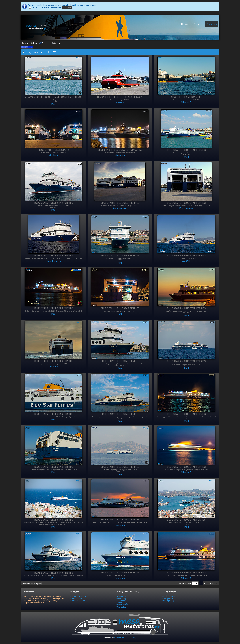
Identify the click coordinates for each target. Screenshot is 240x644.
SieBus (120, 103)
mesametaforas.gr (78, 596)
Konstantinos (120, 208)
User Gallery (122, 607)
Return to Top (76, 598)
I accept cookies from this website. (47, 7)
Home (185, 24)
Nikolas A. (186, 102)
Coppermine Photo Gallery (125, 638)
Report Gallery (122, 605)
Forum (197, 24)
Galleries (212, 24)
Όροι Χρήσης (168, 601)
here (77, 5)
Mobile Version (169, 596)
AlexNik (186, 261)
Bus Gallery (121, 598)
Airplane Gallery (123, 596)
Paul (54, 104)
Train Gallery (122, 603)
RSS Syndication (169, 598)
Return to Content (78, 601)
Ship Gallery (121, 601)
